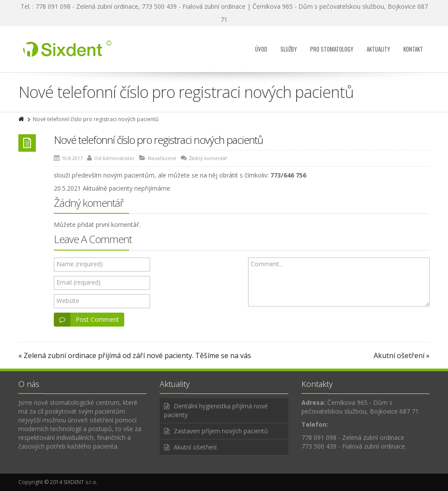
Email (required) (79, 282)
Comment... (267, 264)
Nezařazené (162, 158)
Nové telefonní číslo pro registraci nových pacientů (158, 140)
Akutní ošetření (195, 447)
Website (68, 301)
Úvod (261, 49)
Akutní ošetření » (402, 355)
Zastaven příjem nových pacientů (221, 431)
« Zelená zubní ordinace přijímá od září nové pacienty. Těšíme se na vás (135, 355)
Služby (289, 49)
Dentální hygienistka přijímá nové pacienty (216, 410)
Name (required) (80, 264)
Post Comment (86, 320)
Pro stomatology (332, 49)
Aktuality (378, 49)
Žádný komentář (208, 158)
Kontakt (413, 49)
